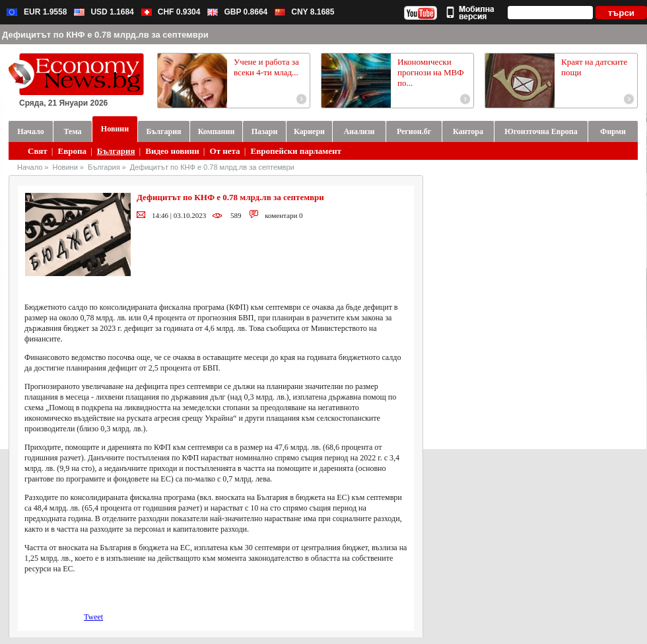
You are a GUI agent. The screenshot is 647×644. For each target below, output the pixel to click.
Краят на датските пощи (594, 67)
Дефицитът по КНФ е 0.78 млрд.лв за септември (212, 167)
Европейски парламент (295, 151)
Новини (65, 167)
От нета (225, 151)
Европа (72, 151)
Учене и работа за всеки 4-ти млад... (266, 67)
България (116, 151)
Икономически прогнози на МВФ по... (431, 72)
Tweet (93, 617)
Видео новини (172, 151)
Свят (38, 151)
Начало (30, 167)
